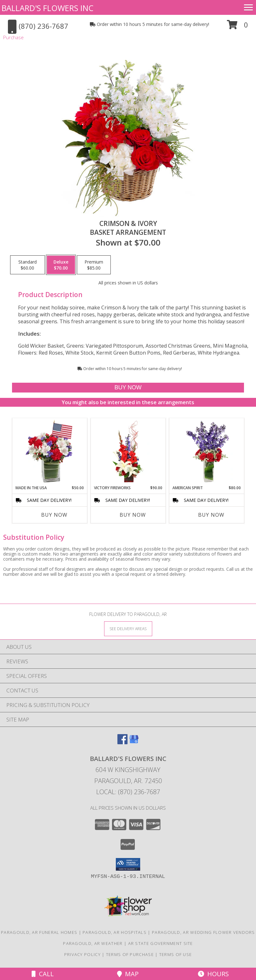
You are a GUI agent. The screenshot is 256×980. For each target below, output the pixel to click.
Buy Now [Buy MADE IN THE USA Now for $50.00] (54, 515)
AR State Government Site (161, 943)
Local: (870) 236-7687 (128, 792)
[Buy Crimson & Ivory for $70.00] (128, 388)
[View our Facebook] (122, 742)
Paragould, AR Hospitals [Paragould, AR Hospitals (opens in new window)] (115, 932)
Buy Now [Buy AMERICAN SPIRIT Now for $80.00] (211, 515)
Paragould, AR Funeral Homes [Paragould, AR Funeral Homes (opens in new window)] (39, 932)
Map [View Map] (128, 974)
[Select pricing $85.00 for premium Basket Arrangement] (94, 265)
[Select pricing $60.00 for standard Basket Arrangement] (28, 265)
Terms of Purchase (130, 954)
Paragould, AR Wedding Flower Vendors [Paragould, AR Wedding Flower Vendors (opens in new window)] (203, 932)
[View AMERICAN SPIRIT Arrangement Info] (206, 452)
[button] (237, 27)
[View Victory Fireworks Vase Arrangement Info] (128, 452)
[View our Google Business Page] (134, 742)
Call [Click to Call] (43, 974)
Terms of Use (176, 954)
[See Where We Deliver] (128, 628)
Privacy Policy (82, 954)
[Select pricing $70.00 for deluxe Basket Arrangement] (61, 265)
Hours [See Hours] (213, 974)
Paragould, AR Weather (93, 943)
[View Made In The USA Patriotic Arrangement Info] (50, 452)
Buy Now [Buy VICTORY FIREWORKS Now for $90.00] (133, 515)
